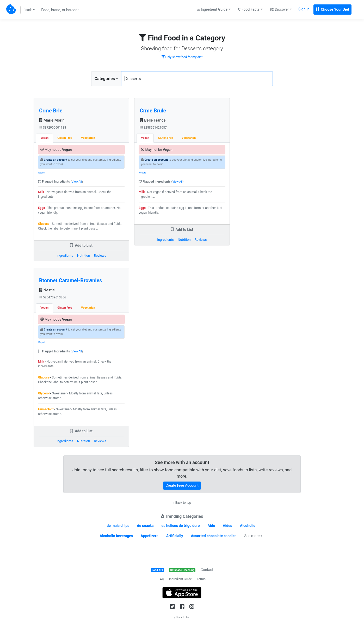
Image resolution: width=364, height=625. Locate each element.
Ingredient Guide (180, 579)
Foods (28, 10)
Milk (41, 192)
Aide (211, 526)
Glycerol (44, 393)
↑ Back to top (182, 503)
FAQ (161, 579)
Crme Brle (51, 111)
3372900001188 (53, 128)
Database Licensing (182, 570)
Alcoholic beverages (116, 536)
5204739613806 (53, 297)
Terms (201, 579)
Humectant (46, 409)
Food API (158, 570)
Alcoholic (248, 526)
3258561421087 (153, 128)
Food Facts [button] (249, 9)
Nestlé (47, 290)
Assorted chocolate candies (214, 536)
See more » (253, 536)
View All (77, 182)
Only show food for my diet (182, 57)
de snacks (145, 526)
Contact (207, 570)
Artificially (175, 536)
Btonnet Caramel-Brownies (71, 280)
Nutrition (84, 256)
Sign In (304, 9)
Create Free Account (182, 485)
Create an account (55, 160)
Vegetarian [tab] (88, 138)
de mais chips (118, 526)
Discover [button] (280, 9)
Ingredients (65, 256)
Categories (105, 79)
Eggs (42, 208)
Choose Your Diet (332, 9)
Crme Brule (153, 111)
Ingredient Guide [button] (212, 9)
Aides (227, 526)
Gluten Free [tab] (65, 138)
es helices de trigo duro (181, 526)
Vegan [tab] (44, 138)
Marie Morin (52, 120)
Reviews (100, 256)
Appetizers (150, 536)
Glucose (44, 224)
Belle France (153, 120)
